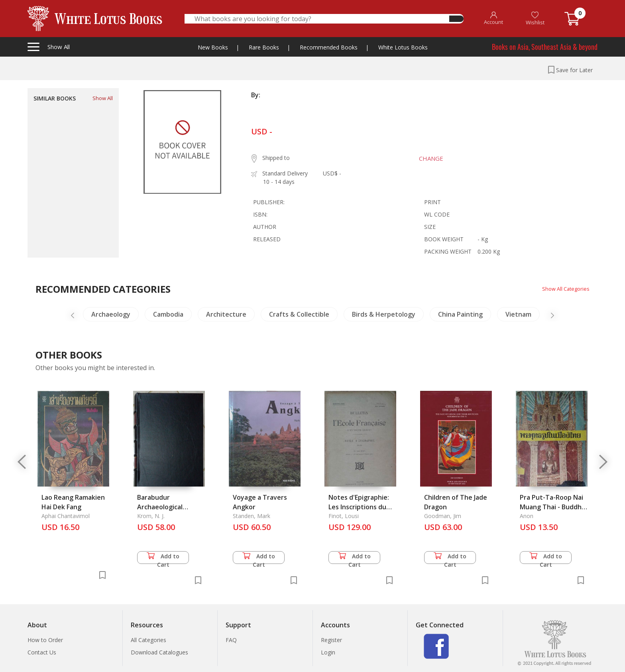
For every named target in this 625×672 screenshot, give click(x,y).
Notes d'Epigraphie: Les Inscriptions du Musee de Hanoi (359, 507)
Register (331, 640)
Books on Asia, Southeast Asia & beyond (545, 47)
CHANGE (427, 158)
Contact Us (42, 652)
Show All (103, 98)
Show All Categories (564, 289)
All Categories (148, 640)
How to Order (45, 640)
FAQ (231, 640)
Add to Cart (163, 558)
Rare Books (264, 47)
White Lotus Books (403, 47)
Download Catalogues (159, 652)
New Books (213, 47)
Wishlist (535, 19)
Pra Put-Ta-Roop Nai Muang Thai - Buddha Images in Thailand (552, 507)
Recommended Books (329, 47)
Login (328, 652)
